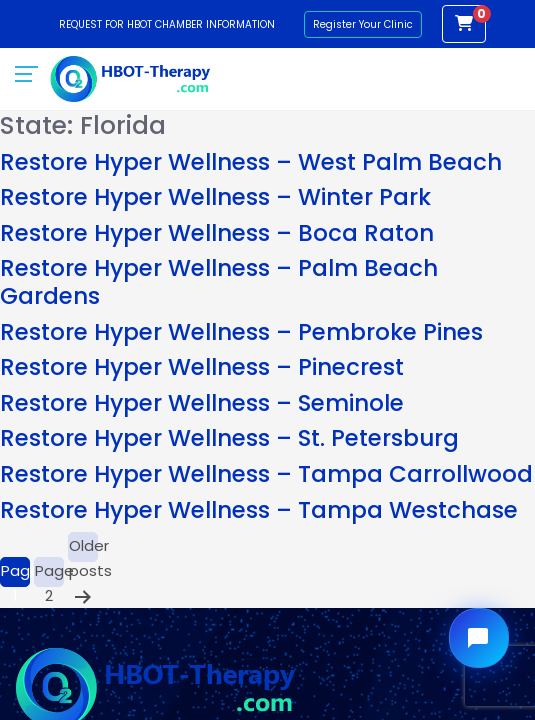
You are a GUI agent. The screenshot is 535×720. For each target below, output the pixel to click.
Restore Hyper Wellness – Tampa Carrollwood (266, 474)
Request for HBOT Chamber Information (167, 24)
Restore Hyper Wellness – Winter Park (215, 197)
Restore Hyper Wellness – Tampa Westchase (259, 510)
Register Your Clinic (363, 24)
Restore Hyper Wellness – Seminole (202, 403)
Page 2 (49, 573)
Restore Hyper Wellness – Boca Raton (217, 233)
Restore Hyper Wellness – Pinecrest (202, 367)
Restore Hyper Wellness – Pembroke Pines (241, 332)
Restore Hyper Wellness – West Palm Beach (251, 162)
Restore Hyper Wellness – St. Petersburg (229, 438)
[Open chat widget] (479, 638)
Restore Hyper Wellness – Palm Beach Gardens (219, 282)
